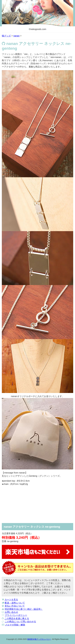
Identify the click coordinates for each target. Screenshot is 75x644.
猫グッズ (6, 36)
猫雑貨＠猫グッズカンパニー (39, 639)
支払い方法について (15, 606)
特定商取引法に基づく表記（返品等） (24, 609)
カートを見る (11, 600)
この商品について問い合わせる (20, 622)
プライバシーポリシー (16, 615)
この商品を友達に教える (17, 618)
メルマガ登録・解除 (15, 625)
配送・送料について (15, 603)
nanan (17, 36)
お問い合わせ (11, 612)
